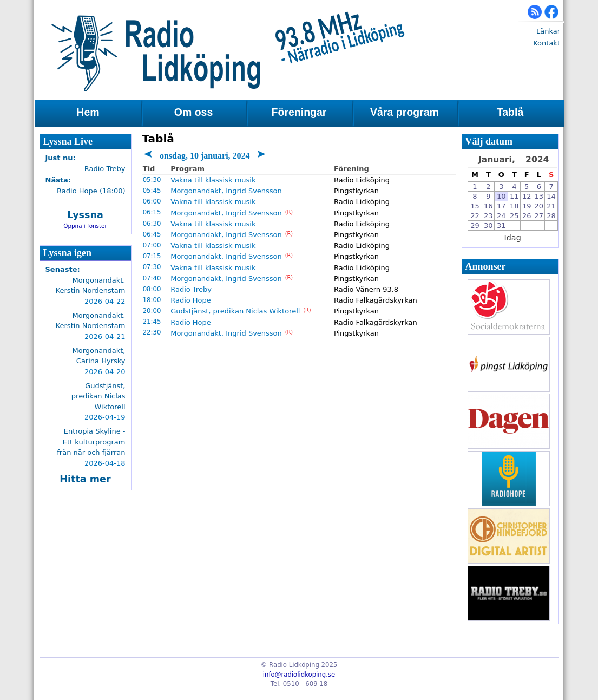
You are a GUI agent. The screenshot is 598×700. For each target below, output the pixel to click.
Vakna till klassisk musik (213, 180)
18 (514, 206)
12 (527, 196)
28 (551, 216)
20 (539, 206)
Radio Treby (191, 289)
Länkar (548, 31)
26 (527, 216)
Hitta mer (85, 479)
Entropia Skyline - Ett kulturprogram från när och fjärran (91, 442)
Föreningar (299, 112)
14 (551, 196)
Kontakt (547, 43)
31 (501, 225)
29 (475, 225)
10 (501, 196)
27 (539, 216)
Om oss (194, 112)
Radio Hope (191, 300)
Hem (88, 112)
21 (551, 206)
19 (527, 206)
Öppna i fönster (85, 226)
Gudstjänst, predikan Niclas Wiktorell (235, 311)
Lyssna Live (68, 141)
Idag (513, 238)
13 (539, 196)
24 (501, 216)
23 (488, 216)
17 (501, 206)
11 (514, 196)
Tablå (510, 112)
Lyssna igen (68, 253)
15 (475, 206)
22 (475, 216)
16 (488, 206)
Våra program (405, 112)
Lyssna (85, 215)
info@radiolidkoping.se (299, 675)
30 (488, 225)
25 (514, 216)
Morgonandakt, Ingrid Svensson (226, 191)
